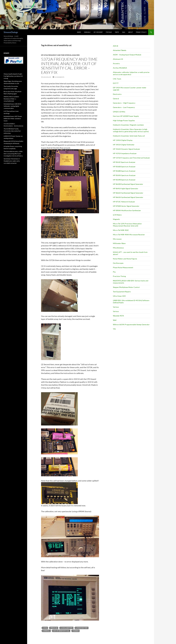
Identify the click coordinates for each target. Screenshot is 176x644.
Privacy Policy (141, 32)
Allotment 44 (118, 59)
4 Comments (59, 77)
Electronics (117, 94)
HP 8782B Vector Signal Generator (126, 206)
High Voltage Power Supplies (124, 120)
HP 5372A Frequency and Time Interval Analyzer (60, 55)
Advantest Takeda (120, 50)
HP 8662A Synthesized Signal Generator (128, 193)
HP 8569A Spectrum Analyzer (124, 175)
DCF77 (116, 83)
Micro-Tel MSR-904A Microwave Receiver (129, 235)
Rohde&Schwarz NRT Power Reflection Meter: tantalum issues (13, 119)
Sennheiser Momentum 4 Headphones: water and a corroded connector (12, 161)
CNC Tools (117, 79)
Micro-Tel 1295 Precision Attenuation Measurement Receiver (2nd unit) (127, 225)
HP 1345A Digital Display (123, 140)
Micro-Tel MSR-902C (121, 230)
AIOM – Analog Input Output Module (127, 55)
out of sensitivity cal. (61, 631)
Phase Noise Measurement (123, 267)
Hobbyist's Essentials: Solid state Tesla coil (129, 136)
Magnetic (116, 219)
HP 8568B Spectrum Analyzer (124, 171)
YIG (114, 329)
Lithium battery (82, 628)
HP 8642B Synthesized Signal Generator (128, 184)
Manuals (87, 32)
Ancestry (116, 63)
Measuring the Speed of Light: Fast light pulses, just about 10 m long (13, 76)
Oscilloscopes (118, 263)
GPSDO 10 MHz (119, 112)
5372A (45, 628)
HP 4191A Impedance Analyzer (125, 153)
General (116, 99)
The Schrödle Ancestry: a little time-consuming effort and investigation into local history (13, 154)
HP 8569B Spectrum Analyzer (124, 180)
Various (116, 307)
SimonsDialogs (11, 32)
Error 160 (54, 628)
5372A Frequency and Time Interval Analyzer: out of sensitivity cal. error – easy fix (69, 66)
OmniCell (47, 631)
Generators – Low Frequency (124, 107)
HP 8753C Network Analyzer (124, 202)
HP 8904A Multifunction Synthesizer (127, 210)
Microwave (117, 239)
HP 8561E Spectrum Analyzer (124, 162)
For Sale (109, 32)
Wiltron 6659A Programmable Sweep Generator (131, 324)
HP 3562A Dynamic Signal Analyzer (126, 149)
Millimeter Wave (119, 243)
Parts (117, 32)
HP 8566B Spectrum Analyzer (124, 167)
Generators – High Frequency (124, 103)
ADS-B (115, 46)
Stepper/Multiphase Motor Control (126, 287)
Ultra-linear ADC (119, 296)
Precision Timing (119, 276)
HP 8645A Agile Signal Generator (126, 188)
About (130, 32)
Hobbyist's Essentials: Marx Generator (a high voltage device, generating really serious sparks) (131, 130)
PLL (114, 272)
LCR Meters (117, 215)
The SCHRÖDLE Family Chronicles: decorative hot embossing (12, 131)
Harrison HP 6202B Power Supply (126, 116)
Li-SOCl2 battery (67, 628)
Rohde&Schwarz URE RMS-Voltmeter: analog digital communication (13, 106)
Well (115, 320)
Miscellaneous (118, 248)
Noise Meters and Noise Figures (125, 259)
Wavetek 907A (118, 316)
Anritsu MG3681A (120, 68)
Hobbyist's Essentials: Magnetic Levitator (128, 125)
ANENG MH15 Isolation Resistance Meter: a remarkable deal (11, 99)
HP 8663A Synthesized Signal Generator (128, 197)
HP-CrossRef (98, 32)
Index (79, 32)
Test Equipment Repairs (122, 292)
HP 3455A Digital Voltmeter (124, 145)
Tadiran (76, 631)
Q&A (124, 32)
